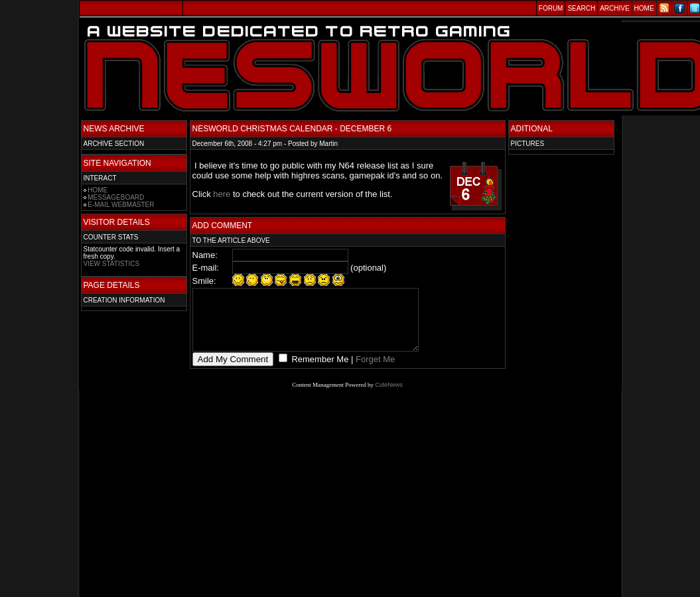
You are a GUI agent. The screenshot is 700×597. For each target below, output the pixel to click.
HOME (98, 190)
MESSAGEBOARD (116, 197)
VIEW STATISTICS (112, 264)
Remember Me (319, 371)
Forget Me (375, 371)
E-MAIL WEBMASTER (121, 205)
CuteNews (389, 397)
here (222, 194)
